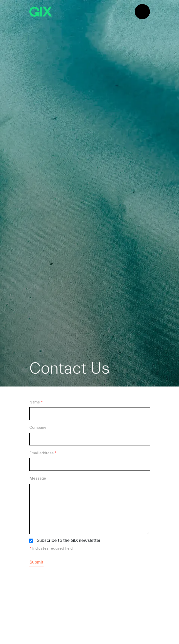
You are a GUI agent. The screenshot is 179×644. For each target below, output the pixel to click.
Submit (36, 562)
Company (38, 427)
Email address (43, 453)
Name (36, 402)
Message (38, 478)
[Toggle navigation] (142, 12)
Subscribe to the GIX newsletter (69, 541)
